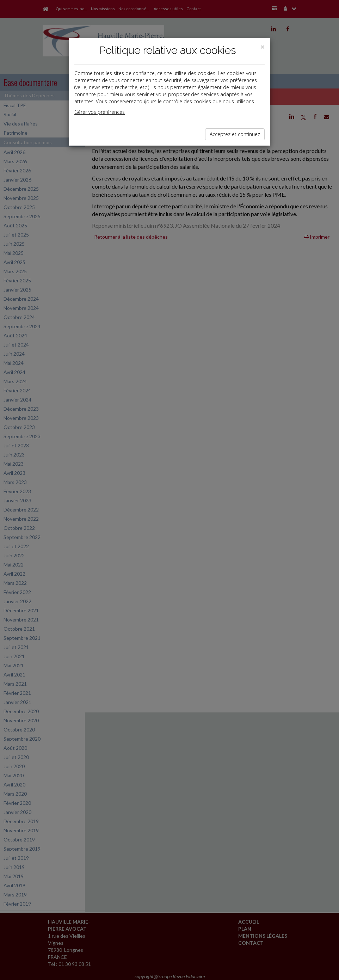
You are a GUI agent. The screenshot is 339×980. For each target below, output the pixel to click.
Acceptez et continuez (235, 134)
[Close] (263, 47)
